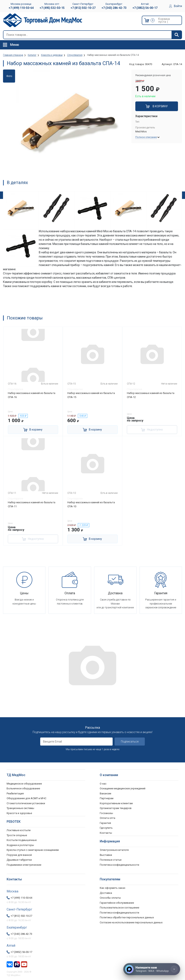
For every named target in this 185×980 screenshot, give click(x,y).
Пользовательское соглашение (119, 908)
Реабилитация (15, 793)
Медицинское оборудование (24, 784)
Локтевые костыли (19, 830)
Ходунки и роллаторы (20, 845)
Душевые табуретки (19, 860)
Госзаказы (106, 813)
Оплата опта (107, 818)
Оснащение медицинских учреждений (123, 788)
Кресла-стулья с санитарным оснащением (33, 850)
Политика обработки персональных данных (127, 917)
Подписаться (130, 742)
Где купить (106, 828)
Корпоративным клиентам (116, 803)
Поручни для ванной (19, 855)
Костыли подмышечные (22, 840)
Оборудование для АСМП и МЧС (26, 798)
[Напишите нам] (152, 969)
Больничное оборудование (23, 788)
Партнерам (107, 798)
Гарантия (105, 823)
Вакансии (105, 793)
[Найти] (177, 35)
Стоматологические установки (26, 803)
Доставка (106, 893)
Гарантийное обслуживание (117, 903)
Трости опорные (17, 835)
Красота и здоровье (19, 813)
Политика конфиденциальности (119, 913)
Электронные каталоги (114, 850)
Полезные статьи (111, 860)
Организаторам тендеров (116, 808)
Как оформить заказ (113, 888)
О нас (103, 784)
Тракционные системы (20, 808)
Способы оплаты (110, 898)
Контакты (106, 833)
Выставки (106, 855)
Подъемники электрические (24, 865)
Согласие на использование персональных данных (131, 922)
